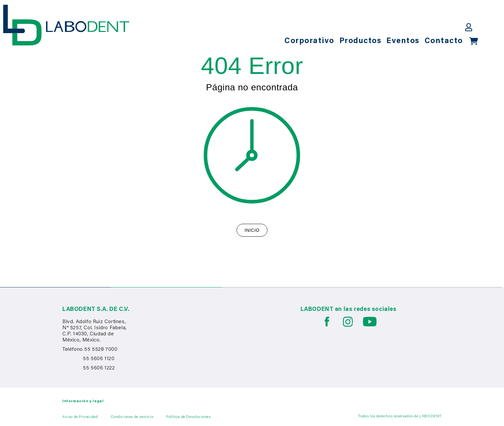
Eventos (403, 41)
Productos (360, 41)
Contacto (444, 41)
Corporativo (309, 41)
